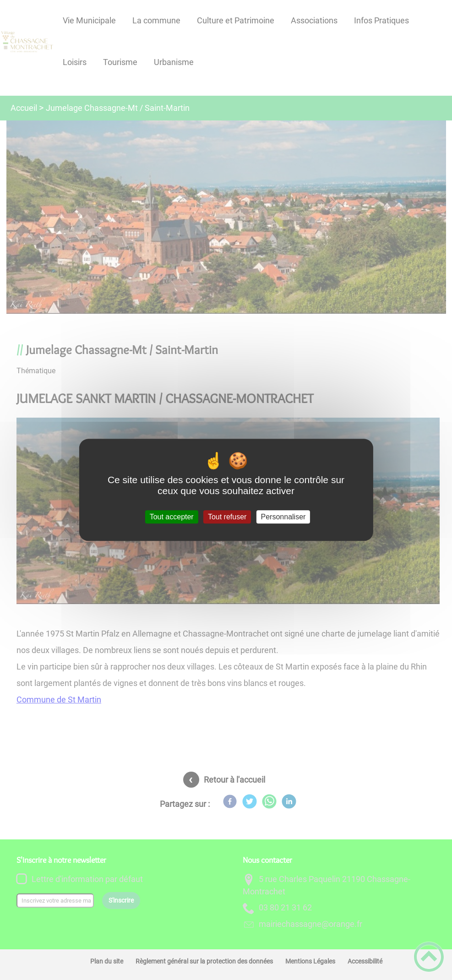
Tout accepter (172, 517)
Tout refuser (227, 517)
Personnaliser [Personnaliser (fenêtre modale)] (283, 517)
